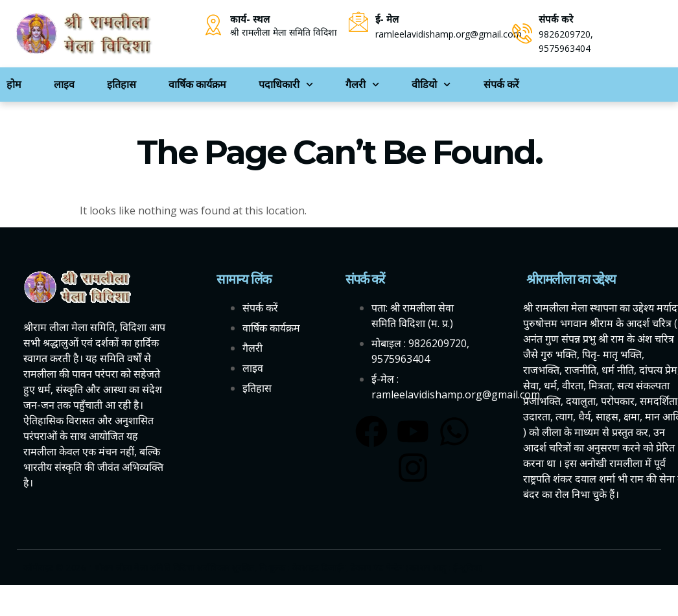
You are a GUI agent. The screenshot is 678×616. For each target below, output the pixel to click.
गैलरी (362, 85)
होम (14, 84)
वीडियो (431, 85)
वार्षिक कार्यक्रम (197, 84)
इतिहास (122, 84)
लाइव (64, 84)
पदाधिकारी (286, 85)
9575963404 (565, 48)
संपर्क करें (501, 84)
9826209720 (565, 34)
